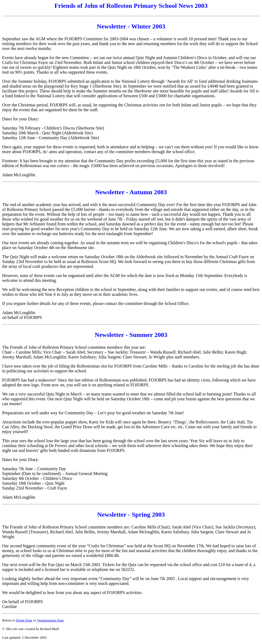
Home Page (24, 620)
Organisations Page (51, 620)
